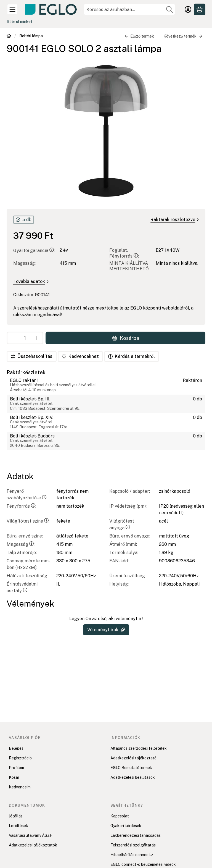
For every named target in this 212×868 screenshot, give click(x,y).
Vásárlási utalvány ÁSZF (31, 835)
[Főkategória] (9, 36)
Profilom (16, 768)
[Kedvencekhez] (80, 356)
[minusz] (13, 338)
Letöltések (18, 826)
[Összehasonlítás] (32, 356)
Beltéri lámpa (31, 36)
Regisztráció (20, 758)
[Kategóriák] (12, 9)
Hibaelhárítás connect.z (132, 855)
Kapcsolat (120, 816)
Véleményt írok (106, 630)
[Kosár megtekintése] (200, 9)
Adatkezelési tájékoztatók (33, 845)
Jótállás (16, 816)
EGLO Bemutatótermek (131, 768)
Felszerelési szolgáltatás (133, 845)
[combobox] (129, 9)
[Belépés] (188, 9)
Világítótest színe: (28, 521)
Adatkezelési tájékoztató (133, 758)
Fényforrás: (21, 506)
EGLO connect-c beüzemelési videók (143, 864)
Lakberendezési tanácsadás (136, 835)
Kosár (14, 777)
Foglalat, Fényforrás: (124, 253)
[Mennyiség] (25, 338)
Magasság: (21, 544)
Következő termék (183, 36)
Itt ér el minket (19, 22)
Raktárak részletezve (175, 220)
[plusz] (37, 338)
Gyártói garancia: (34, 251)
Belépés (16, 748)
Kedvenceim (20, 787)
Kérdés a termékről (132, 356)
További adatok (31, 282)
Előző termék (139, 36)
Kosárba (125, 338)
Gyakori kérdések (126, 826)
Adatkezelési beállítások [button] (133, 777)
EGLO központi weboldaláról (160, 308)
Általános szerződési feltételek (139, 748)
